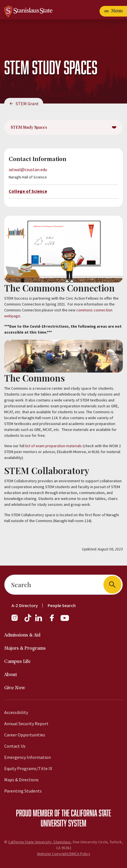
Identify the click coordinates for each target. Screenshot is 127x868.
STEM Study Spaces (29, 127)
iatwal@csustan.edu (28, 169)
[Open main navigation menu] (113, 11)
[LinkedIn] (39, 621)
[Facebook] (54, 621)
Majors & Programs (25, 648)
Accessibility (16, 712)
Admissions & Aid (22, 635)
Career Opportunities (25, 735)
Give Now (15, 688)
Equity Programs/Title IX (28, 768)
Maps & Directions (21, 780)
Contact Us (15, 746)
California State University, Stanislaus (39, 842)
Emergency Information (27, 757)
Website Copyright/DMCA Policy (64, 854)
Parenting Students (23, 791)
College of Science (28, 191)
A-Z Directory (25, 605)
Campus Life (17, 662)
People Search (62, 605)
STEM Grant (27, 104)
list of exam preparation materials (54, 446)
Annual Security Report (26, 724)
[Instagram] (17, 621)
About (11, 675)
